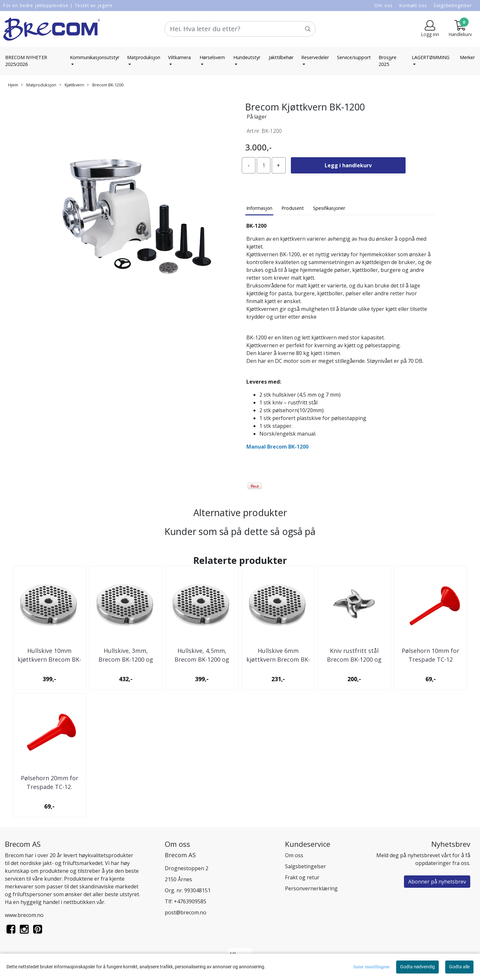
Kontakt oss (413, 5)
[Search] (240, 29)
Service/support (354, 57)
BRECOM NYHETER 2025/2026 (26, 61)
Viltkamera (179, 57)
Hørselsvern (212, 57)
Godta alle (459, 967)
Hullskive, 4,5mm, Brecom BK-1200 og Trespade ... (202, 659)
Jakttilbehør (281, 57)
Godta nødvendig (417, 967)
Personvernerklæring (311, 888)
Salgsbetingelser (453, 5)
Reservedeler (315, 57)
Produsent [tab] (293, 208)
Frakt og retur (302, 877)
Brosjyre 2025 (388, 61)
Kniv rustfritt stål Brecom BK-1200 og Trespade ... (354, 659)
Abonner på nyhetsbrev (437, 882)
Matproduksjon (144, 57)
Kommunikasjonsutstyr (95, 57)
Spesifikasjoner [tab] (329, 208)
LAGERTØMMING (431, 57)
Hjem (13, 85)
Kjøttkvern (72, 85)
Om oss (383, 5)
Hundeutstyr (247, 57)
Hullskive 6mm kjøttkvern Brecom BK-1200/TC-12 (278, 659)
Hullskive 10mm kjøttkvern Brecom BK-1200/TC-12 (49, 659)
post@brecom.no (186, 912)
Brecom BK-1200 (105, 85)
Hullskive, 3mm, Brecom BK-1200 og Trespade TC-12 (126, 659)
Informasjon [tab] (259, 208)
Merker (467, 57)
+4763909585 (190, 901)
